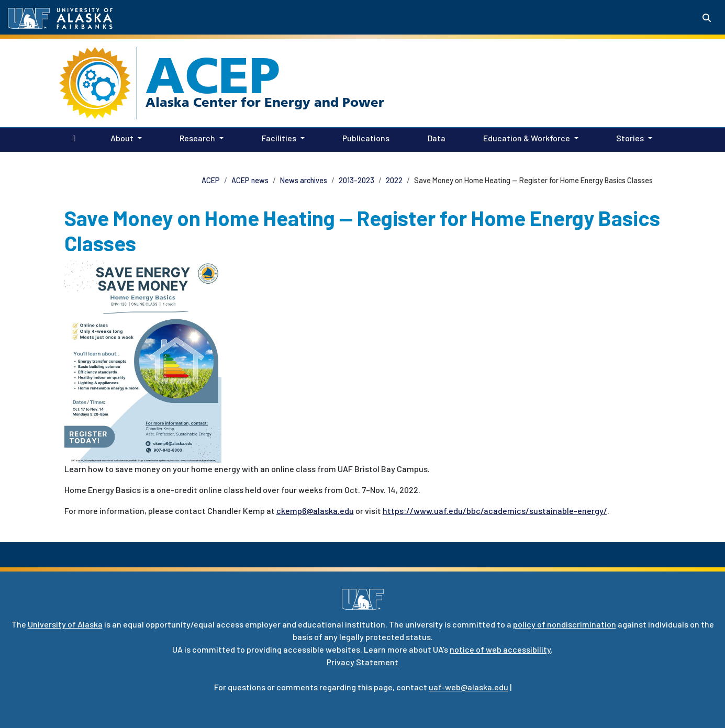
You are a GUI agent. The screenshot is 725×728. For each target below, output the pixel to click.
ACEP (213, 75)
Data (434, 137)
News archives (304, 180)
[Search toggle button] (707, 18)
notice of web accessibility (500, 649)
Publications (364, 137)
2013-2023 (356, 180)
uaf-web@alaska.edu (469, 687)
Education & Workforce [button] (527, 138)
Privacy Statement (362, 662)
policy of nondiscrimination (565, 624)
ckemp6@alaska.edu (315, 511)
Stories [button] (630, 138)
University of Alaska (65, 624)
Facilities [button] (279, 138)
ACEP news (250, 180)
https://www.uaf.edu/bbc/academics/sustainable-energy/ (495, 511)
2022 (394, 180)
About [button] (122, 138)
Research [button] (197, 138)
